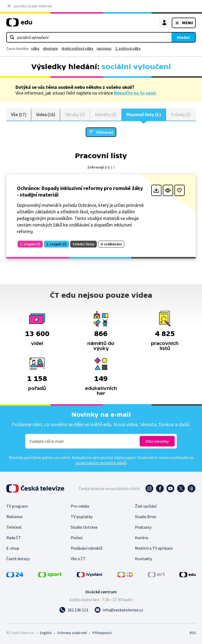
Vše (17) (19, 114)
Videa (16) (46, 114)
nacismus (104, 48)
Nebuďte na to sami (135, 93)
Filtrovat (105, 132)
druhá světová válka (77, 48)
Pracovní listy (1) (144, 114)
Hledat (183, 37)
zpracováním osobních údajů (101, 463)
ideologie (50, 48)
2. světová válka (128, 48)
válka (35, 48)
